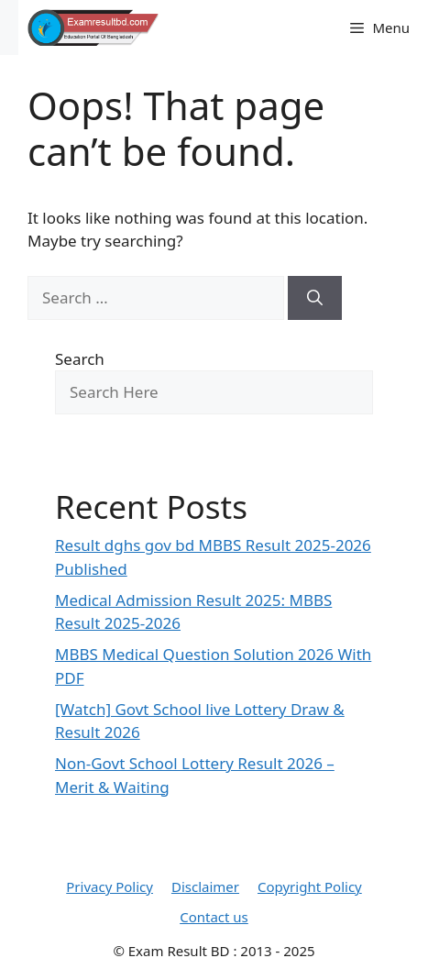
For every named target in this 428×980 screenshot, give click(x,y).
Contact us (214, 917)
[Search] (315, 298)
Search (80, 359)
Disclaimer (205, 886)
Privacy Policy (110, 886)
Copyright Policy (310, 886)
